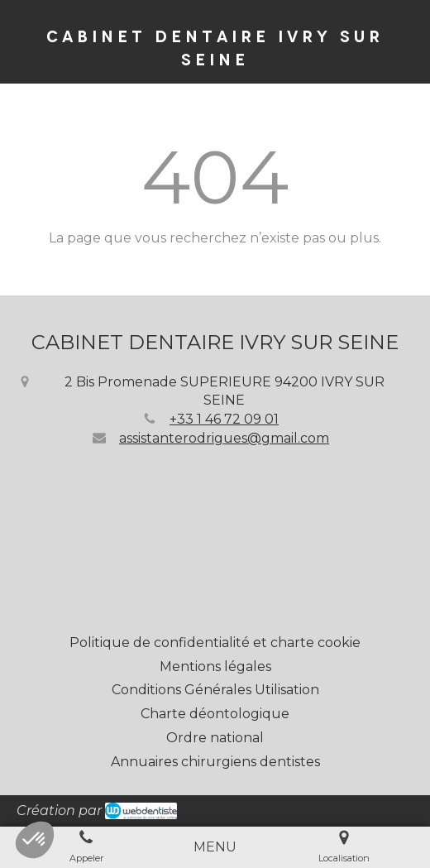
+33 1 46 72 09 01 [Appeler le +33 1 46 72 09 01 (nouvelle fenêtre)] (224, 419)
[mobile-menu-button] (215, 848)
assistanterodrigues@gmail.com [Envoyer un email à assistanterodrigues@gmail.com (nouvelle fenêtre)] (224, 438)
